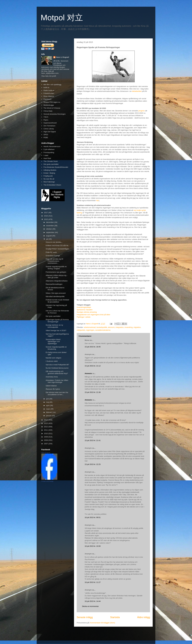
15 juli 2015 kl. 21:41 (93, 440)
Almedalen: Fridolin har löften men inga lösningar (57, 381)
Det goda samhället (51, 164)
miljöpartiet (81, 330)
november (50, 226)
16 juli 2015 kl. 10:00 (93, 546)
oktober (49, 229)
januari (49, 416)
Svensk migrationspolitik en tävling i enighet (56, 268)
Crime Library (49, 129)
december (50, 222)
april (48, 405)
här (98, 200)
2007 (46, 444)
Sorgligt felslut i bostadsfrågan (57, 249)
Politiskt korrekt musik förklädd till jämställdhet (57, 301)
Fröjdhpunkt (48, 176)
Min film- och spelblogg (52, 85)
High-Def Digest (50, 132)
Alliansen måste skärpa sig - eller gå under (56, 276)
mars (48, 409)
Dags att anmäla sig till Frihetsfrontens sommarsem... (54, 261)
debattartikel (137, 91)
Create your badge (47, 481)
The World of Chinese (52, 108)
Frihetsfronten (49, 93)
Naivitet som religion (53, 358)
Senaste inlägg (85, 617)
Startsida (115, 617)
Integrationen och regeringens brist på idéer (93, 315)
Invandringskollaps (84, 307)
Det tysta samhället (53, 316)
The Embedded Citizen (52, 185)
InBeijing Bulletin (50, 170)
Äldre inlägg (144, 617)
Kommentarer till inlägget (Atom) (103, 623)
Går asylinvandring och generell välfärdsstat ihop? (57, 372)
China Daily (48, 111)
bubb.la (46, 87)
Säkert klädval (51, 386)
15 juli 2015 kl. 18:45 (93, 347)
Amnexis (88, 373)
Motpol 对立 (62, 18)
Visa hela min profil (49, 76)
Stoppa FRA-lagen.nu (52, 102)
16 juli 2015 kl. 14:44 (93, 601)
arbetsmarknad (90, 327)
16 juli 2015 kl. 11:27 (93, 582)
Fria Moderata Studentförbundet (56, 167)
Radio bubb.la (49, 90)
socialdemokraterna (103, 330)
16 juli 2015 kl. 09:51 (93, 517)
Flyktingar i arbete (84, 317)
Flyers (46, 120)
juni (48, 399)
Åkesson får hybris (53, 389)
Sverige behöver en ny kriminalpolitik (54, 326)
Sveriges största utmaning (87, 312)
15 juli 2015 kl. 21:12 (93, 366)
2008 (46, 440)
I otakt (46, 155)
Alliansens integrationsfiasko (57, 281)
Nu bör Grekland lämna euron (57, 368)
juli (47, 239)
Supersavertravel (50, 123)
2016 (46, 216)
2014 (46, 420)
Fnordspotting (49, 152)
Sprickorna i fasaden (85, 310)
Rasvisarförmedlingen (54, 284)
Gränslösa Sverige (53, 256)
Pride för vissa (51, 252)
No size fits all (49, 179)
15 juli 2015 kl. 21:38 (93, 392)
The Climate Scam (51, 161)
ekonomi (111, 327)
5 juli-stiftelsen (49, 149)
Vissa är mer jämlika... (54, 242)
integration (120, 327)
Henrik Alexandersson (52, 146)
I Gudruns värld (52, 361)
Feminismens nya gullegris (56, 272)
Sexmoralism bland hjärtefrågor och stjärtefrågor (53, 341)
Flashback (47, 99)
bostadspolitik (102, 327)
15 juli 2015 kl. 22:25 (93, 464)
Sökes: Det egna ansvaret (56, 293)
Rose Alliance (49, 96)
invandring (129, 327)
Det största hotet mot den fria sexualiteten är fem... (57, 393)
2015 (46, 219)
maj (48, 402)
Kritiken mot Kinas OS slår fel (57, 245)
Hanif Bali (47, 158)
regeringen (90, 330)
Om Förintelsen (49, 126)
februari (49, 412)
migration (137, 327)
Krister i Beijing (49, 173)
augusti (49, 236)
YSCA (46, 117)
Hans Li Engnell (63, 57)
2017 (46, 213)
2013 (46, 423)
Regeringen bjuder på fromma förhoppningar (57, 321)
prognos (142, 111)
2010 (46, 433)
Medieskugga (49, 105)
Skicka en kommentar (90, 606)
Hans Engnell (46, 453)
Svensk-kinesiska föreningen (54, 114)
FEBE (46, 138)
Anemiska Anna (52, 377)
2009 (46, 437)
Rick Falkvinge (49, 182)
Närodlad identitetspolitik (55, 296)
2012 (46, 427)
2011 (46, 430)
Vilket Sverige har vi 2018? (56, 330)
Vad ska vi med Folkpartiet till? (57, 365)
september (50, 232)
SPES (46, 135)
